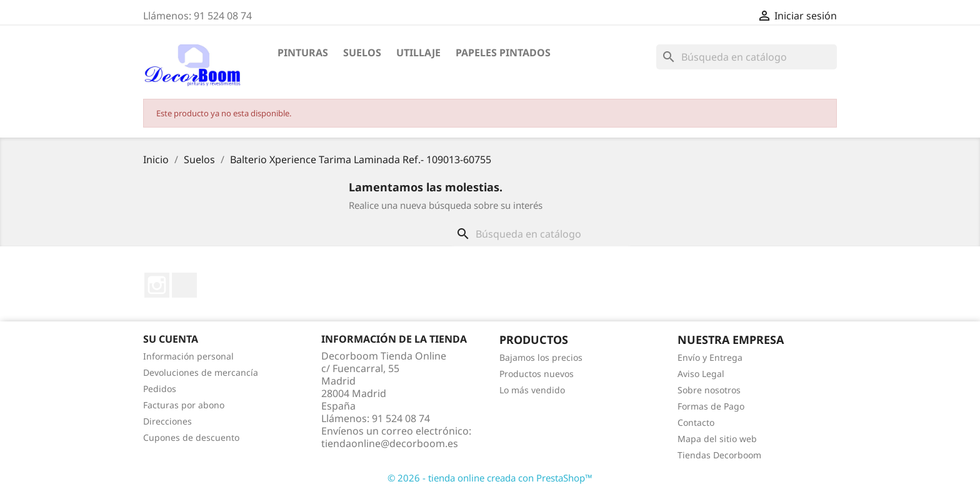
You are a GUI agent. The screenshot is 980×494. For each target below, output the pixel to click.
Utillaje (418, 53)
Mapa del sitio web (717, 439)
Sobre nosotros (709, 390)
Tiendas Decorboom (719, 455)
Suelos (362, 53)
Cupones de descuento (191, 437)
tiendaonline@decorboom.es (390, 443)
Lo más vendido (532, 390)
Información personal (188, 356)
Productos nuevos (537, 374)
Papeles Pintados (503, 53)
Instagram (157, 285)
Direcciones (167, 421)
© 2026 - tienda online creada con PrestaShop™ (490, 478)
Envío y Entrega (710, 357)
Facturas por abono (184, 405)
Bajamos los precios (541, 357)
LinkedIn (184, 285)
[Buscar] (747, 57)
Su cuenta (171, 339)
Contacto (696, 422)
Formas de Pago (711, 406)
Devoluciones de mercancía (201, 372)
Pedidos (160, 389)
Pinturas (303, 53)
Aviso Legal (701, 374)
